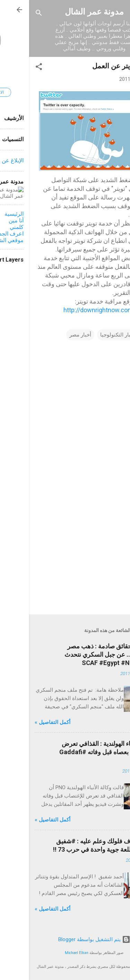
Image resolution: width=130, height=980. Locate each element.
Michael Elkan (47, 953)
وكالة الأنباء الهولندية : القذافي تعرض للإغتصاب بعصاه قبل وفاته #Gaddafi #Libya (77, 752)
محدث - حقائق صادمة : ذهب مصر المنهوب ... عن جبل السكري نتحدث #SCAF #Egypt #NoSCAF (80, 654)
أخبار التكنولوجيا (89, 335)
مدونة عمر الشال (65, 12)
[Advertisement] (65, 555)
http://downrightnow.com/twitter (79, 310)
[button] (10, 68)
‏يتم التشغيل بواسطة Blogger (65, 939)
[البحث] (10, 14)
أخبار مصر (51, 335)
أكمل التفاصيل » (23, 722)
